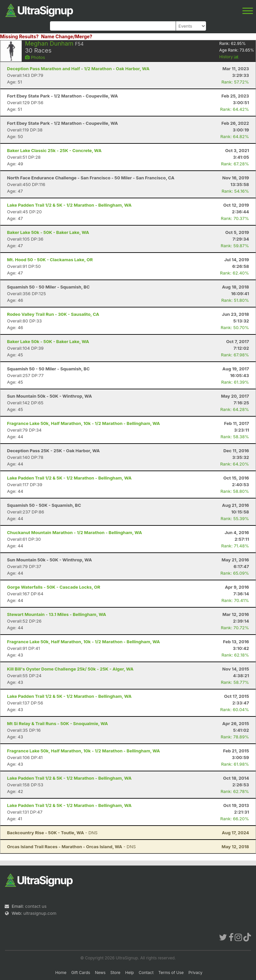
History (229, 57)
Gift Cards (81, 973)
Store (115, 973)
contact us (36, 906)
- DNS (52, 833)
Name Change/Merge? (67, 36)
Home (61, 973)
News (100, 973)
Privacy (195, 973)
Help (129, 973)
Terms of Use (171, 973)
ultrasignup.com (40, 913)
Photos (35, 57)
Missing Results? (19, 36)
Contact (146, 973)
